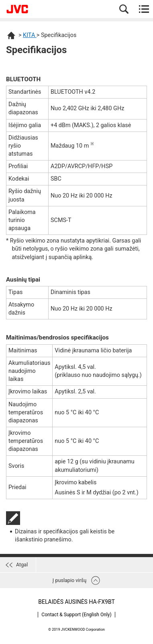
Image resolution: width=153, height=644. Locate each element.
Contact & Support (76, 615)
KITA (30, 35)
